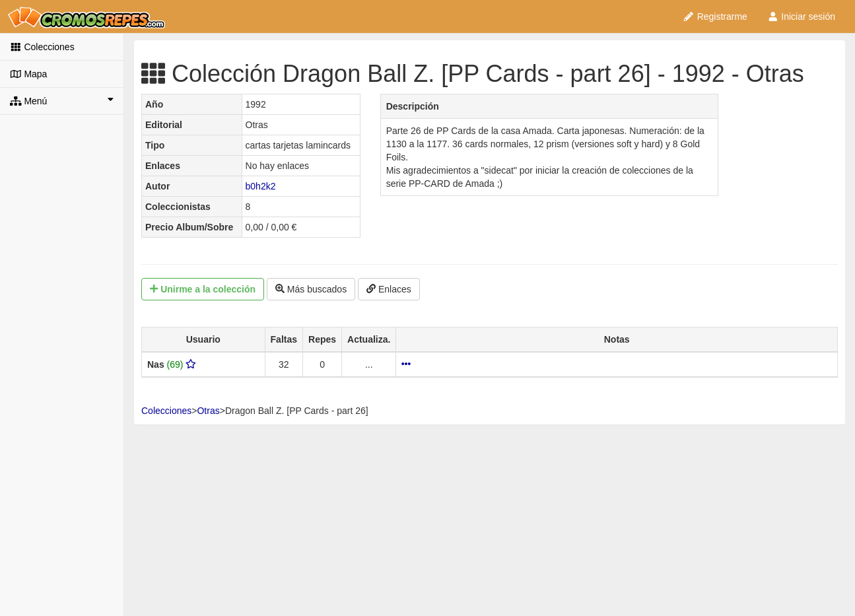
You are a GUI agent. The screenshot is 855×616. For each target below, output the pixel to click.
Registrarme (715, 17)
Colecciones (42, 47)
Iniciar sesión (801, 17)
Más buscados (311, 289)
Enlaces (389, 289)
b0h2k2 (261, 186)
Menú (62, 100)
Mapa (28, 74)
